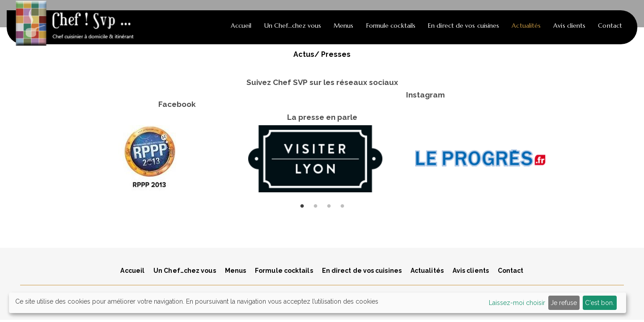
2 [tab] (315, 202)
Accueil (241, 25)
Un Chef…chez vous (293, 25)
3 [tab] (329, 202)
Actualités (526, 25)
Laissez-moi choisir (517, 303)
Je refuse (564, 303)
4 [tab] (342, 202)
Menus (343, 25)
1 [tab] (302, 202)
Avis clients (569, 25)
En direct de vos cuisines (464, 25)
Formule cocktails (391, 25)
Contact (610, 25)
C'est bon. (600, 303)
